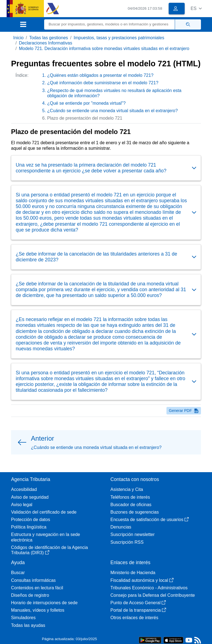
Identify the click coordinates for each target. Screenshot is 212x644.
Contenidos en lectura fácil (37, 588)
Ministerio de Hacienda (133, 573)
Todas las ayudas (28, 625)
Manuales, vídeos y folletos (38, 610)
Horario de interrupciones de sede (44, 603)
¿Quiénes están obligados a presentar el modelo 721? (100, 75)
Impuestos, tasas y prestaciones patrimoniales (119, 38)
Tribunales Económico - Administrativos (149, 588)
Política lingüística (29, 527)
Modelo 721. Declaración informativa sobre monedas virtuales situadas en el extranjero (104, 48)
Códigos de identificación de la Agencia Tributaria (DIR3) (49, 550)
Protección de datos (31, 520)
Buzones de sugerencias (135, 512)
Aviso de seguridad (30, 497)
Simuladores (23, 618)
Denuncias (121, 527)
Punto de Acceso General (138, 603)
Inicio (18, 38)
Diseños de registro (30, 595)
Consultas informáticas (33, 580)
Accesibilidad (24, 489)
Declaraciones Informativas (45, 43)
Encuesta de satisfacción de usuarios (150, 520)
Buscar (18, 573)
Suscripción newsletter (132, 534)
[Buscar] (110, 24)
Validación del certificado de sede (44, 512)
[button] (196, 8)
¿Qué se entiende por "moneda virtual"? (86, 103)
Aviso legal (22, 505)
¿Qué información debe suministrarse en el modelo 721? (103, 83)
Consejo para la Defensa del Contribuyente (153, 595)
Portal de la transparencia (138, 610)
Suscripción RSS (127, 542)
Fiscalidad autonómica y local (142, 580)
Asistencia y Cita (127, 489)
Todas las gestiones (49, 38)
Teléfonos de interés (130, 497)
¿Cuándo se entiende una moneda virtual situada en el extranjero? (112, 111)
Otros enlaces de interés (134, 618)
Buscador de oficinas (131, 505)
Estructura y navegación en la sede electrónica (46, 537)
